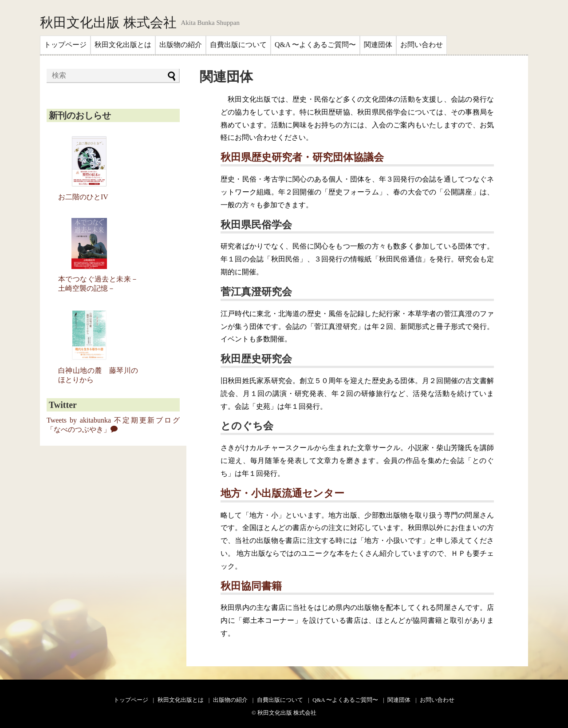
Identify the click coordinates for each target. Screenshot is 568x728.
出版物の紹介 (181, 45)
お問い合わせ (422, 45)
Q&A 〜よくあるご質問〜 (315, 45)
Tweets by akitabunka (79, 420)
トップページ (65, 45)
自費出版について (238, 45)
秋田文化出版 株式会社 (108, 23)
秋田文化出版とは (123, 45)
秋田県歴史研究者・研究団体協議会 (302, 157)
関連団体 (378, 45)
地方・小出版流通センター (282, 493)
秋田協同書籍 (251, 586)
